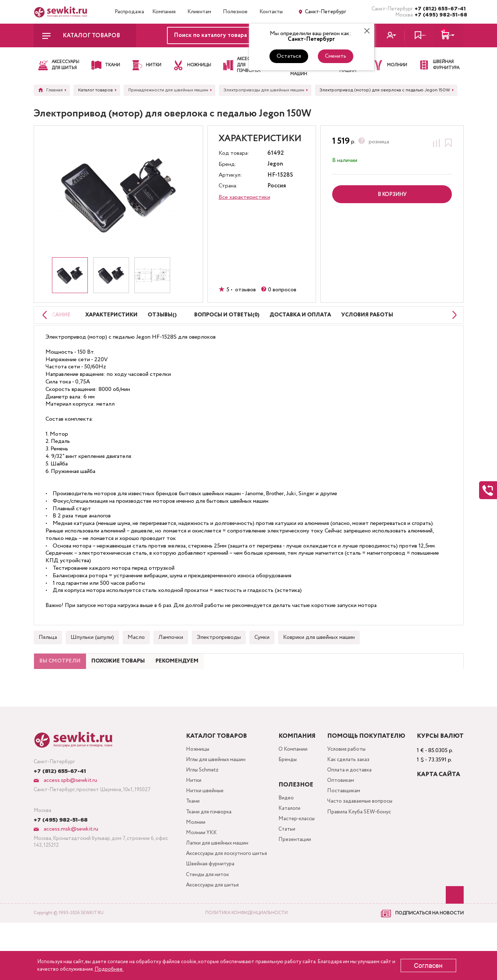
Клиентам (199, 12)
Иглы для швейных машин (211, 793)
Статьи (284, 864)
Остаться (289, 56)
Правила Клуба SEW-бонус (362, 850)
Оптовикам (341, 816)
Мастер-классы (296, 853)
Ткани (186, 839)
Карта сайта (438, 806)
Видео (284, 830)
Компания (164, 12)
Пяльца (48, 654)
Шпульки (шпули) (92, 654)
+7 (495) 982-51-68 (439, 15)
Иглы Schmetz (197, 804)
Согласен (428, 966)
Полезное (235, 12)
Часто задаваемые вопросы (361, 839)
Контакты (271, 12)
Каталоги (287, 842)
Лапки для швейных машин (212, 885)
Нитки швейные (199, 827)
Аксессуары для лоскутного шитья (215, 902)
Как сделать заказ (350, 793)
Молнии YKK (195, 873)
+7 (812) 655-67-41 (439, 9)
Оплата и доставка (351, 804)
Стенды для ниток (202, 930)
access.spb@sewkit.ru (70, 812)
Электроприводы (219, 654)
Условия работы (348, 781)
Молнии (189, 862)
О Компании (291, 781)
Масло (136, 654)
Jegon (275, 164)
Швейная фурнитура (204, 919)
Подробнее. (109, 969)
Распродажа (129, 12)
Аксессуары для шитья (208, 942)
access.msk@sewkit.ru (70, 861)
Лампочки (171, 654)
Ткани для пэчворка (204, 850)
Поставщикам (344, 827)
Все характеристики (244, 197)
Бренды (285, 793)
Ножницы (191, 781)
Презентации (292, 876)
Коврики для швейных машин (319, 654)
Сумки (262, 654)
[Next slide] (453, 324)
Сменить (336, 56)
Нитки (187, 816)
